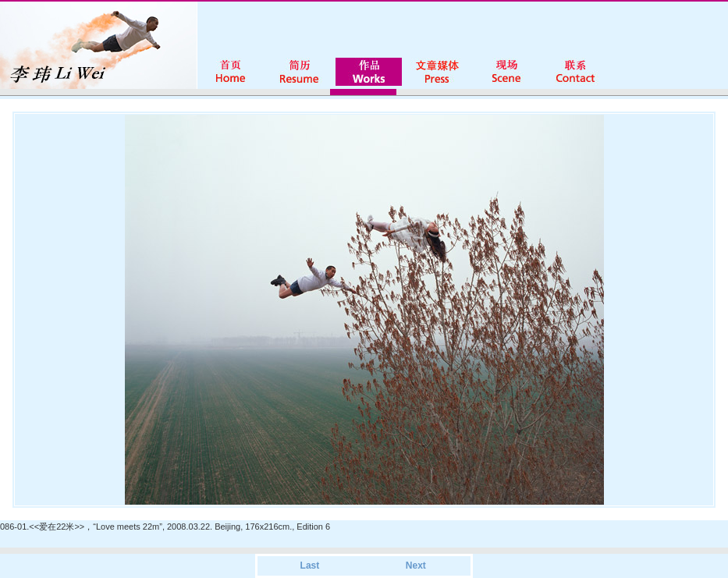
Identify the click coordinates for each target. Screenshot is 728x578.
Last (310, 566)
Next (416, 566)
